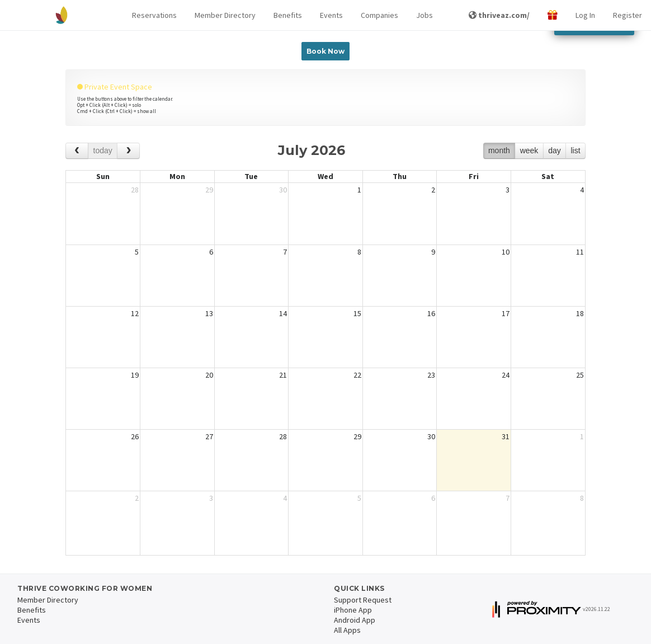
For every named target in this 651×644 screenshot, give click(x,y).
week (529, 151)
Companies (379, 15)
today (103, 151)
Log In (585, 15)
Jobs (424, 15)
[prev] (77, 151)
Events (331, 15)
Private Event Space (115, 87)
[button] (154, 15)
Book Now (325, 51)
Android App (355, 620)
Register (628, 15)
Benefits (288, 15)
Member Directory (225, 15)
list (575, 151)
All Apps (347, 630)
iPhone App (353, 610)
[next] (128, 151)
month (499, 151)
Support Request (363, 600)
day (555, 151)
